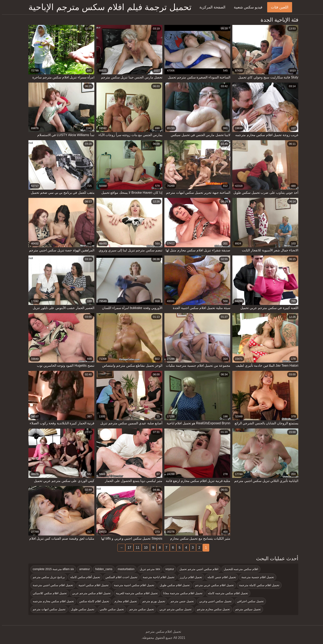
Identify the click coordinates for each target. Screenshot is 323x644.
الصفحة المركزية (211, 7)
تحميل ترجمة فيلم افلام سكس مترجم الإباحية (108, 7)
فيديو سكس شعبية (246, 7)
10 (144, 548)
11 (136, 548)
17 (128, 548)
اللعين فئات (278, 7)
